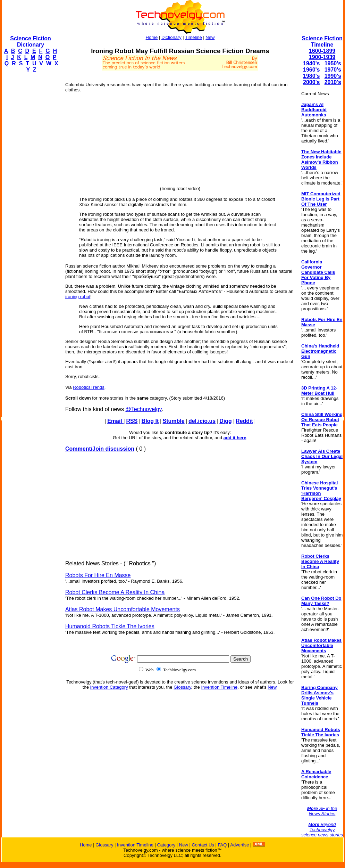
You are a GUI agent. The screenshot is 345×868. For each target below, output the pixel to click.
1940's (311, 63)
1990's (333, 76)
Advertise (239, 845)
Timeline (193, 37)
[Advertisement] (30, 183)
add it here (235, 438)
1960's (311, 70)
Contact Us (203, 845)
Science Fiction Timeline (322, 42)
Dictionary (171, 37)
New (210, 37)
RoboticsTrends (89, 387)
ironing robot (78, 297)
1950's (333, 63)
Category (166, 845)
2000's (311, 82)
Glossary (182, 687)
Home (152, 37)
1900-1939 (322, 57)
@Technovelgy (143, 409)
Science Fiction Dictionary (30, 42)
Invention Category (109, 687)
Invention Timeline (219, 687)
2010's (333, 82)
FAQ (222, 845)
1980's (311, 76)
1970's (333, 70)
